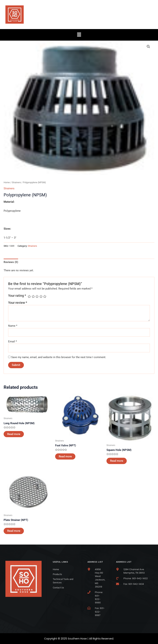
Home (7, 182)
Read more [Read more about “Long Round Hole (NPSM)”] (14, 434)
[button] (79, 35)
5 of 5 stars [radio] (45, 297)
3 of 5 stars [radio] (37, 297)
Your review (18, 303)
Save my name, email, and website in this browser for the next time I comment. (59, 357)
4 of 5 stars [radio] (41, 297)
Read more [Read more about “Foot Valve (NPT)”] (65, 456)
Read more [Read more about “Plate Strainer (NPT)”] (14, 531)
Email (12, 341)
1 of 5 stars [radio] (29, 297)
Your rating (17, 296)
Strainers (16, 182)
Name (13, 326)
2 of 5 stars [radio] (33, 297)
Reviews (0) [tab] (11, 262)
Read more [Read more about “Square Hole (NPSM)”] (117, 461)
